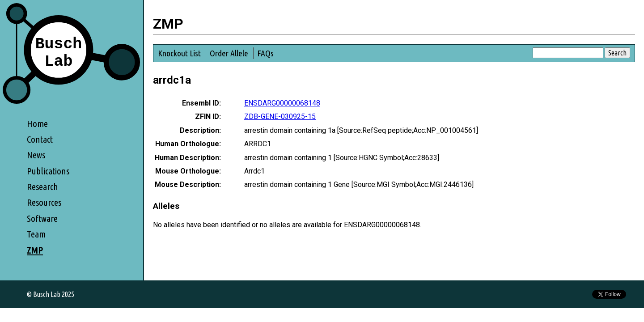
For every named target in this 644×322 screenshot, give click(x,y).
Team (36, 234)
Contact (40, 139)
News (36, 155)
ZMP (35, 250)
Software (42, 218)
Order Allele (229, 53)
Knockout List (179, 53)
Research (42, 187)
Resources (44, 202)
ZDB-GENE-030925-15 (280, 117)
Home (37, 124)
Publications (48, 171)
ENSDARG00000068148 (282, 103)
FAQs (265, 53)
